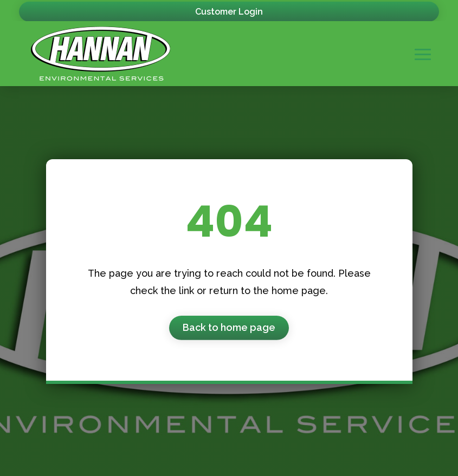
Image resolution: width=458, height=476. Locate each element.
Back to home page (229, 327)
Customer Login (229, 12)
